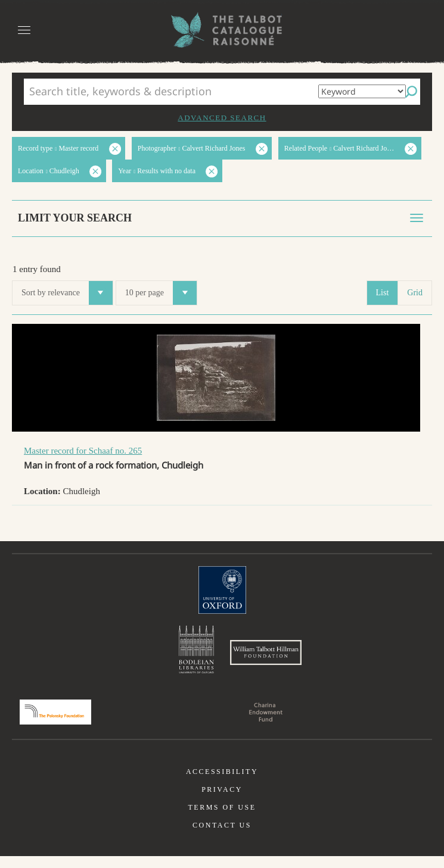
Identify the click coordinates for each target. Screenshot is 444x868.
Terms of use (222, 819)
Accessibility (222, 783)
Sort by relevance (67, 293)
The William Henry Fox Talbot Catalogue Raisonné (222, 30)
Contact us (222, 837)
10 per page (161, 293)
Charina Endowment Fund (266, 724)
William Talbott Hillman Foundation (266, 658)
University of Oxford (222, 590)
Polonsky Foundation (55, 724)
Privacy (222, 801)
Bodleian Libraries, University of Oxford (196, 652)
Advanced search (222, 118)
